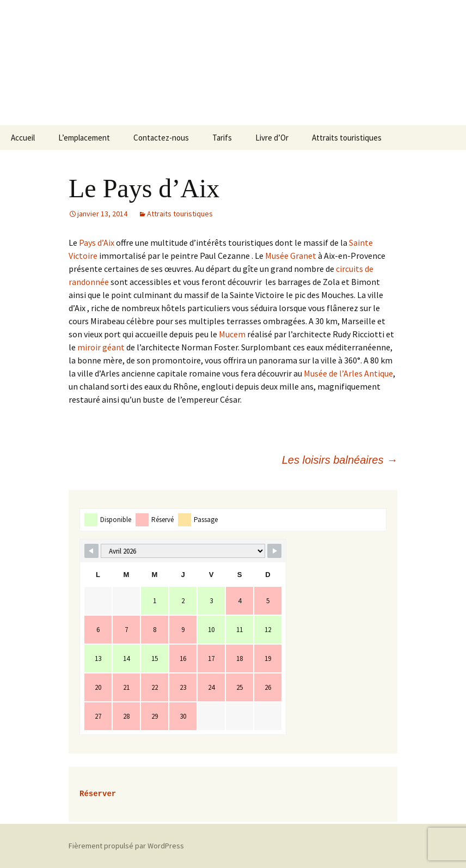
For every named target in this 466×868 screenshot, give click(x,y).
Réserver (98, 794)
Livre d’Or (272, 138)
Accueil (23, 138)
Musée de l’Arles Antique (348, 373)
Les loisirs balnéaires (340, 460)
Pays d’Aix (96, 242)
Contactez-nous (161, 138)
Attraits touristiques (347, 138)
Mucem (231, 334)
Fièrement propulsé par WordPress (126, 846)
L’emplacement (84, 138)
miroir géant (100, 347)
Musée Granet (291, 256)
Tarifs (222, 138)
